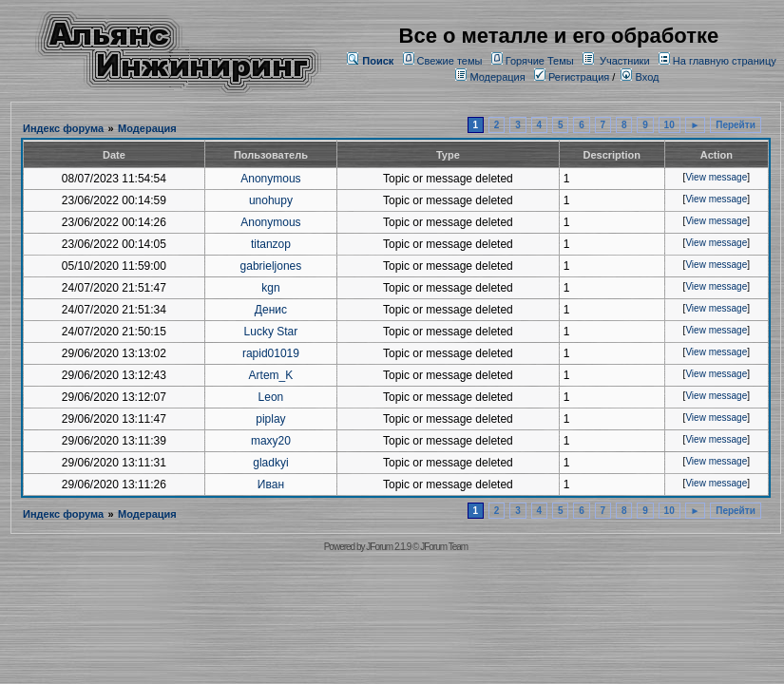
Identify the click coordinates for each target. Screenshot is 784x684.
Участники (625, 61)
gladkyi (270, 463)
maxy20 (271, 441)
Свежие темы (450, 61)
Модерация (497, 77)
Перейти (736, 125)
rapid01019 (271, 353)
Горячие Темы (540, 61)
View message (716, 177)
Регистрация (572, 77)
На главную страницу (725, 61)
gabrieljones (271, 266)
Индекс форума (63, 128)
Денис (271, 310)
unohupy (271, 200)
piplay (270, 419)
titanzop (271, 244)
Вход (640, 77)
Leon (271, 397)
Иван (271, 484)
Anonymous (270, 179)
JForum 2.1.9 (388, 547)
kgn (270, 288)
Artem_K (271, 375)
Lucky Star (271, 332)
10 (669, 125)
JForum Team (444, 547)
